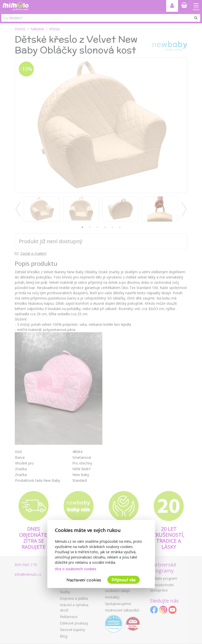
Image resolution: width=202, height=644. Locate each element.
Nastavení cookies (84, 580)
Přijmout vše (124, 580)
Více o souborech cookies (76, 569)
